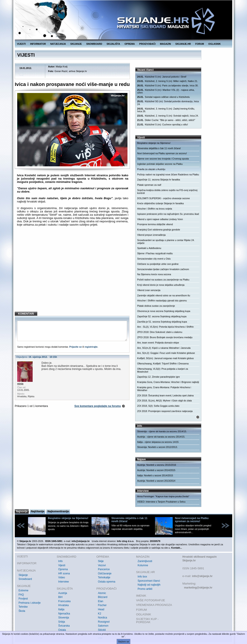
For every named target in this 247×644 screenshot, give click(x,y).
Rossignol (104, 622)
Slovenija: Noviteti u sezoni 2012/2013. (157, 447)
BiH (60, 597)
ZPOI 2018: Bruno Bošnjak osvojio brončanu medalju (165, 337)
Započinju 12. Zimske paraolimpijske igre (158, 377)
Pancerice (104, 569)
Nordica (102, 618)
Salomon (103, 626)
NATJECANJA (58, 44)
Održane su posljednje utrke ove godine (158, 264)
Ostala (62, 630)
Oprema (63, 569)
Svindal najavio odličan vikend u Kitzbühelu (163, 97)
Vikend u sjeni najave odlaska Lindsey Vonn (160, 219)
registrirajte (91, 347)
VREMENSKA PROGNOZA (154, 605)
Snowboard (25, 579)
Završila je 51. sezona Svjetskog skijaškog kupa (162, 322)
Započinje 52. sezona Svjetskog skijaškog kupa (162, 316)
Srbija (62, 622)
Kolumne (143, 565)
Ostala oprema (107, 582)
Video (62, 577)
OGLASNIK (215, 44)
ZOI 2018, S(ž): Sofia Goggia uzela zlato (158, 406)
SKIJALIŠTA (113, 44)
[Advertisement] (73, 273)
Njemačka (64, 614)
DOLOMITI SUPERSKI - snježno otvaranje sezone (164, 198)
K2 (100, 614)
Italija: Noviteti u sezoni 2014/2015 (155, 475)
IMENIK (141, 596)
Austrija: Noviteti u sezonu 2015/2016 (157, 465)
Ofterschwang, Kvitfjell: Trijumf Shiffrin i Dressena (163, 364)
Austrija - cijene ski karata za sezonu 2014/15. (161, 437)
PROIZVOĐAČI (147, 44)
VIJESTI (21, 44)
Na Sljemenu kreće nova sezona (154, 274)
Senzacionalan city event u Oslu (154, 259)
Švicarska (64, 626)
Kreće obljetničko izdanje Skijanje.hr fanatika (160, 203)
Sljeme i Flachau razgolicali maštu (155, 253)
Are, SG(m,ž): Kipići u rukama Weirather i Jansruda (164, 348)
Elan (101, 601)
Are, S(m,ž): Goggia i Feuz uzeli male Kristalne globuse (166, 353)
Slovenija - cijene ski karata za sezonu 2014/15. (162, 431)
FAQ (21, 595)
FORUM (200, 44)
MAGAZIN (165, 44)
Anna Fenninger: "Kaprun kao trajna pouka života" (163, 496)
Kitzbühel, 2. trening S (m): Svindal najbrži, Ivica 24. (168, 116)
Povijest (23, 599)
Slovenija (64, 618)
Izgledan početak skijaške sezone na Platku (160, 164)
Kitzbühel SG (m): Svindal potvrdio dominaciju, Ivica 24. (168, 103)
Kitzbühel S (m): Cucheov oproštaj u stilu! (163, 125)
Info (60, 561)
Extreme (23, 590)
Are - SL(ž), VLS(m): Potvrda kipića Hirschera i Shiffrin (165, 327)
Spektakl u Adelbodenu (149, 248)
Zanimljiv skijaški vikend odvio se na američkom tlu (164, 295)
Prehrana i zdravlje (30, 603)
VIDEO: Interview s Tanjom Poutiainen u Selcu (161, 502)
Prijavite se (75, 347)
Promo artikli (145, 589)
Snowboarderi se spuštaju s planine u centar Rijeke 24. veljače (166, 242)
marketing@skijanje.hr (198, 588)
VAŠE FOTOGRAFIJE (151, 600)
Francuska (64, 601)
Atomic (102, 593)
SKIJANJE (76, 44)
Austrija (63, 593)
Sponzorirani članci (149, 581)
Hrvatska (63, 605)
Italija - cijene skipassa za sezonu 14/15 (158, 442)
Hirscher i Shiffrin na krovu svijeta (155, 209)
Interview (64, 582)
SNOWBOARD (94, 44)
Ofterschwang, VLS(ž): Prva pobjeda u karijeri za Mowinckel (163, 370)
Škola (22, 611)
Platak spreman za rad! (149, 185)
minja (20, 384)
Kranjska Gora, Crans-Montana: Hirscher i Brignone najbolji (168, 382)
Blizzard (103, 597)
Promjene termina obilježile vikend (155, 224)
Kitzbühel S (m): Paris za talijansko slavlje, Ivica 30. (168, 86)
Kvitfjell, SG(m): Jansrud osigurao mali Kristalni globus (165, 358)
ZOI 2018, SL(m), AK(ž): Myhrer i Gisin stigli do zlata (165, 401)
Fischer (102, 605)
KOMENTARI (26, 314)
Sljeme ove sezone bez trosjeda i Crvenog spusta (163, 159)
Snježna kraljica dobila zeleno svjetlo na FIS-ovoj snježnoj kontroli (167, 192)
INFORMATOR (38, 44)
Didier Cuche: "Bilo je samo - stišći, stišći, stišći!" (166, 120)
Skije (101, 561)
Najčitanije (37, 511)
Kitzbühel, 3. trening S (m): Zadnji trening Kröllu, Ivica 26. (166, 110)
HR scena (64, 573)
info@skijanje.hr (202, 576)
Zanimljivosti (145, 561)
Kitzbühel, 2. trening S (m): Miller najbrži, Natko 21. (167, 81)
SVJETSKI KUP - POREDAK (147, 621)
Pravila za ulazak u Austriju (151, 169)
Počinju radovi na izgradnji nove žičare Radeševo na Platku (168, 174)
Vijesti (62, 565)
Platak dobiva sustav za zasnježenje (156, 306)
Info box (142, 577)
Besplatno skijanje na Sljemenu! (154, 143)
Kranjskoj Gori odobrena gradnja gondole (159, 230)
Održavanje (105, 573)
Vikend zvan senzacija (149, 290)
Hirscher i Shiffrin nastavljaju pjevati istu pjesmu (162, 301)
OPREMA (130, 44)
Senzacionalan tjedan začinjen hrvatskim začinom (163, 269)
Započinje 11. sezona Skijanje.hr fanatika (159, 180)
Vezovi (102, 565)
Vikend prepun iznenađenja (151, 235)
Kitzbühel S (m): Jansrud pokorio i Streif (162, 77)
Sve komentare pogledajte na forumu (98, 406)
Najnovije (22, 511)
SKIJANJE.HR (183, 44)
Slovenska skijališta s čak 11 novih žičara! (159, 148)
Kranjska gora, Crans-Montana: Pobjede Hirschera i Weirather (164, 389)
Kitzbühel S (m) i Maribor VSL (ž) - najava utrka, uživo (166, 91)
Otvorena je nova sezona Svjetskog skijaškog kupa (164, 311)
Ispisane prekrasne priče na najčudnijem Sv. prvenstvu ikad (168, 214)
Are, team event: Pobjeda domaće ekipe (158, 343)
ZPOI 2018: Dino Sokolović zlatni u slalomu (160, 332)
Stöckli (102, 630)
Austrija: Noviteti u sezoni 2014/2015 (156, 470)
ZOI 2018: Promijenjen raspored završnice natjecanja (165, 411)
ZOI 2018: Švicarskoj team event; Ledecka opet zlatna (165, 395)
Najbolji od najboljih (149, 585)
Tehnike (23, 607)
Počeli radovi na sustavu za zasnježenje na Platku (163, 280)
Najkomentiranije (58, 511)
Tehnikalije (104, 577)
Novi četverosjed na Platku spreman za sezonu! (162, 153)
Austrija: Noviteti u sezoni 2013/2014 (156, 481)
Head (101, 609)
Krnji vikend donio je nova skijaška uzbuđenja (161, 285)
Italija (61, 609)
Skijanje (23, 575)
